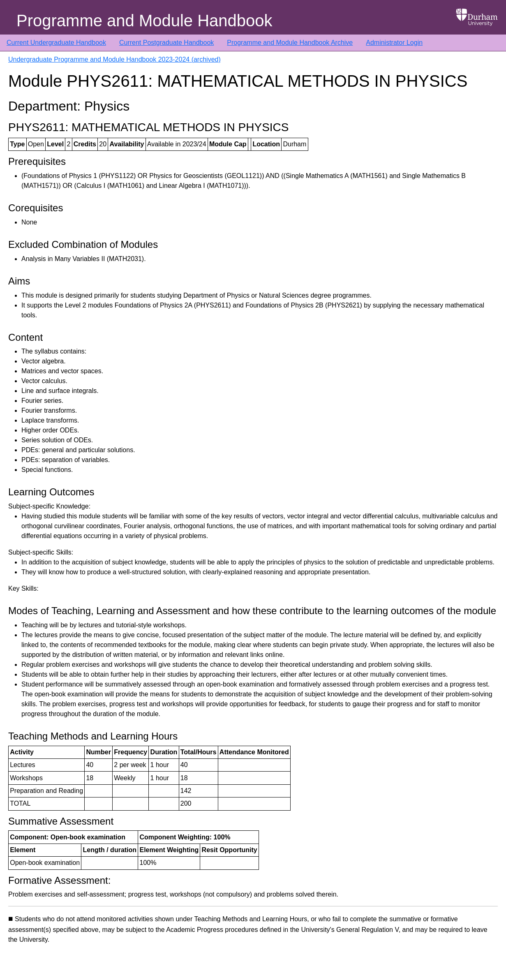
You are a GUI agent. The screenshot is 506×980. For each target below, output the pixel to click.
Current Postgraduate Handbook (166, 43)
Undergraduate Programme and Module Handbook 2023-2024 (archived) (114, 59)
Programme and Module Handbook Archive (290, 43)
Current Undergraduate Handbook (56, 43)
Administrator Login (394, 43)
